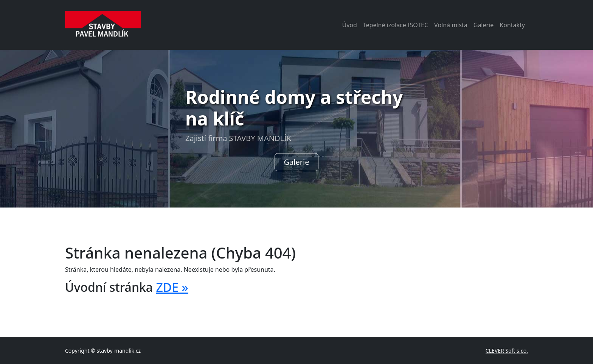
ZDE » (172, 287)
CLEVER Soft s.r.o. (507, 351)
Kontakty (512, 25)
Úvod (349, 25)
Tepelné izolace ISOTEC (396, 25)
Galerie (484, 25)
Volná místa (451, 25)
